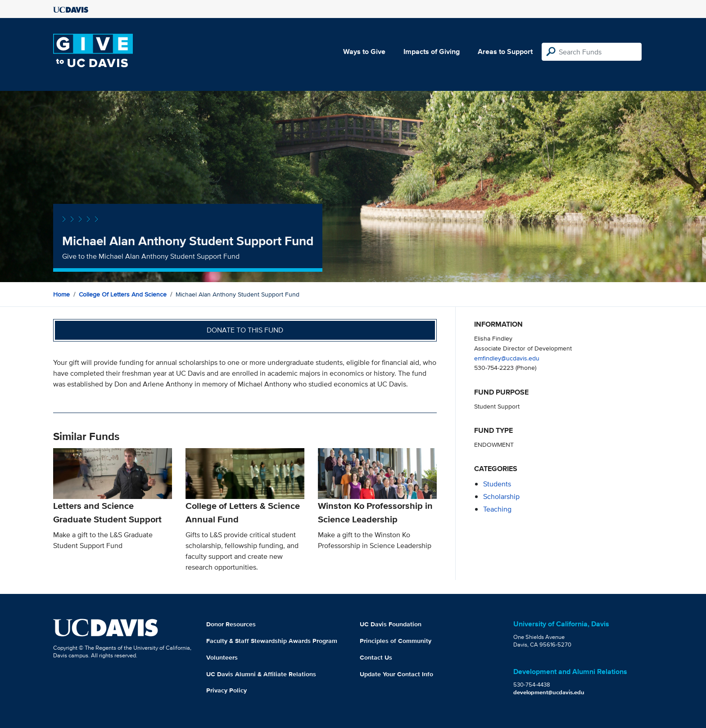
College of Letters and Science (123, 294)
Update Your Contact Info (396, 674)
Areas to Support (505, 52)
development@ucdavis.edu (549, 692)
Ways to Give (364, 52)
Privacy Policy (226, 690)
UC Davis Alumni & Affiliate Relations (261, 674)
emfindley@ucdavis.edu (507, 358)
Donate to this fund (245, 330)
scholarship (501, 497)
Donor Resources (231, 624)
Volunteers (222, 657)
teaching (497, 509)
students (497, 484)
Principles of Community (396, 641)
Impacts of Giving (432, 52)
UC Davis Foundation (391, 624)
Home (61, 294)
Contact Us (376, 657)
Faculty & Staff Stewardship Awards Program (272, 641)
